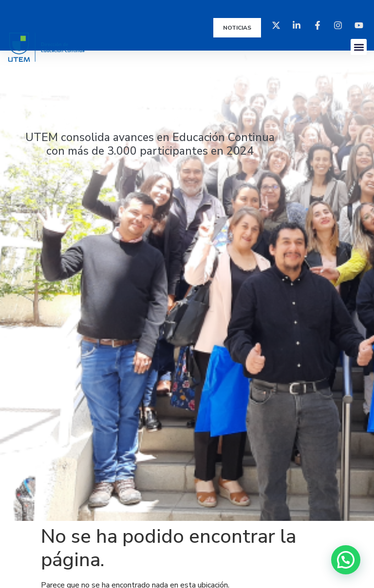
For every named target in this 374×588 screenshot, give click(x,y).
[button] (359, 47)
